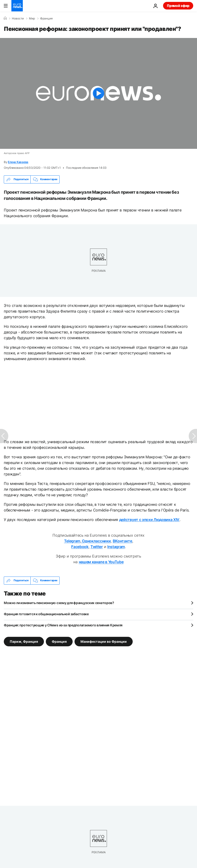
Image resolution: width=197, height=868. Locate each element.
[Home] (5, 18)
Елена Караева (18, 162)
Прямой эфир (178, 6)
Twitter (97, 547)
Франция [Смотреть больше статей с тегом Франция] (59, 641)
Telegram (72, 541)
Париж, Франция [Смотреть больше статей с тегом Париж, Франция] (24, 641)
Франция (46, 19)
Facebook (80, 547)
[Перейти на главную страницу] (17, 6)
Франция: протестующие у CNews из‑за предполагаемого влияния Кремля (63, 625)
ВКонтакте (122, 541)
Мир (32, 19)
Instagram (116, 547)
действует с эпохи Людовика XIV (149, 520)
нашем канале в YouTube (101, 562)
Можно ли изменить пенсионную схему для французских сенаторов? (59, 603)
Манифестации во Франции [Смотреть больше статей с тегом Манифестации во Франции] (104, 641)
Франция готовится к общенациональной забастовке (46, 614)
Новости (18, 19)
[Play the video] (98, 93)
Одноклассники (96, 541)
